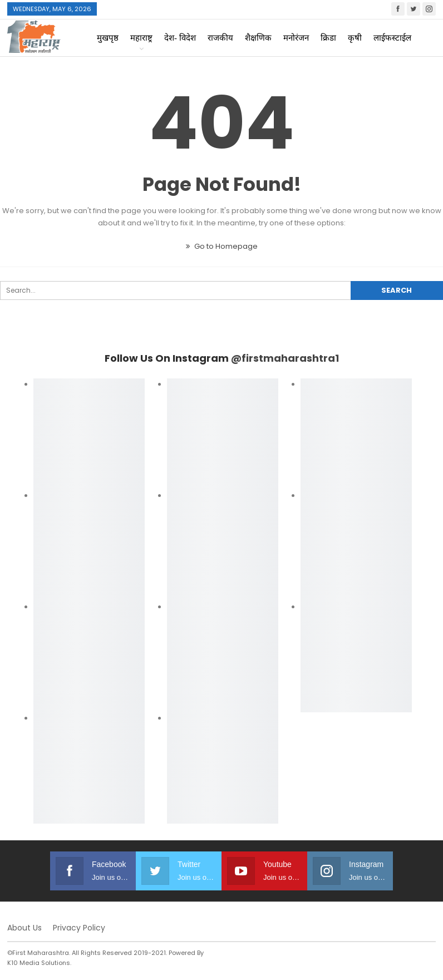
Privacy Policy (79, 928)
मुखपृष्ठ (108, 38)
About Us (24, 928)
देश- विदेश (180, 38)
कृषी (355, 38)
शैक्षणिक (258, 38)
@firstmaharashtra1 (285, 358)
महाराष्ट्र (141, 38)
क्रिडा (328, 38)
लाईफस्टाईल (392, 38)
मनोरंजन (296, 38)
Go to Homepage (222, 246)
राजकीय (220, 38)
